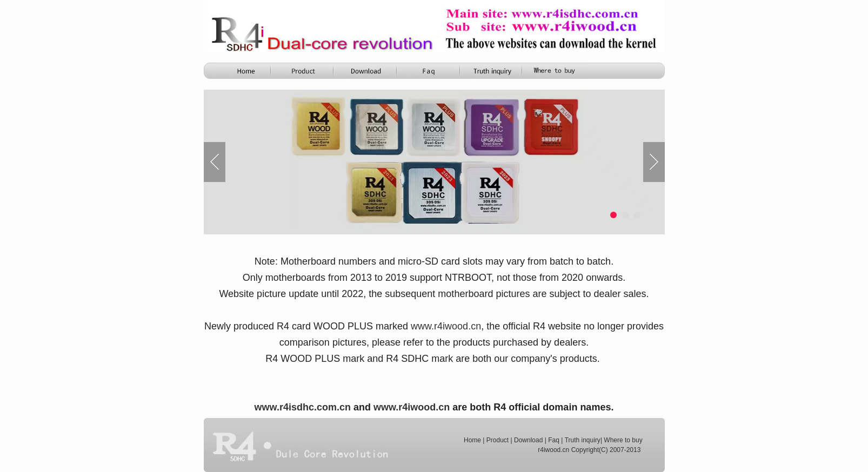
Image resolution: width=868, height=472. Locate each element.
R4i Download (366, 71)
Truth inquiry (583, 440)
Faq (554, 440)
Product (304, 71)
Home (241, 71)
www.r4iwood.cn (412, 407)
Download (528, 440)
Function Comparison (429, 71)
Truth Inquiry (492, 71)
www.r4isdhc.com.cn (303, 407)
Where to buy (623, 440)
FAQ (555, 71)
